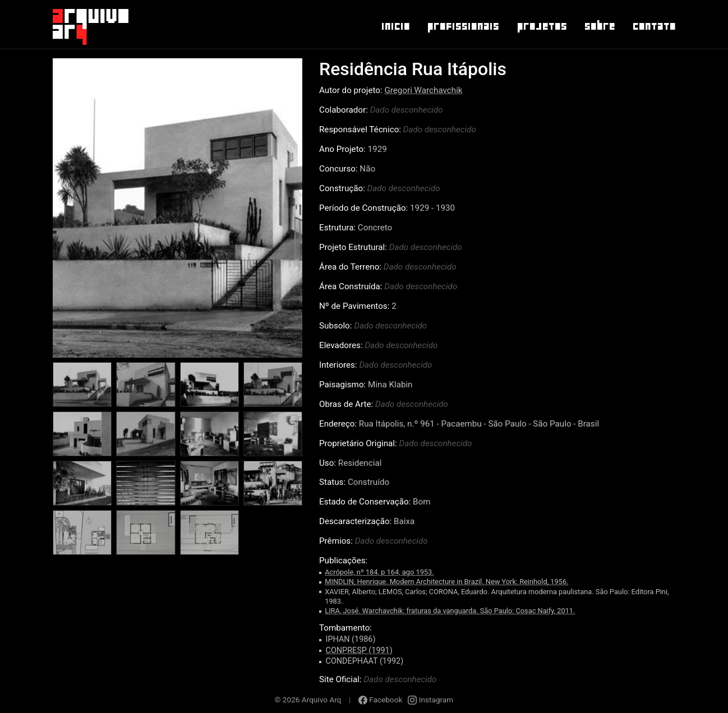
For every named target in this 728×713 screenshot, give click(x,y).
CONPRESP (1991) (359, 651)
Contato (654, 26)
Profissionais (463, 26)
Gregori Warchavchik (423, 90)
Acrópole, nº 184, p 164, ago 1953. (379, 572)
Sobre (599, 26)
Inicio (395, 26)
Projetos (542, 26)
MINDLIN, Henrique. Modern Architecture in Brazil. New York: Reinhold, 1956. (446, 582)
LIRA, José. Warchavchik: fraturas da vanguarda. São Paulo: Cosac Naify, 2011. (450, 611)
